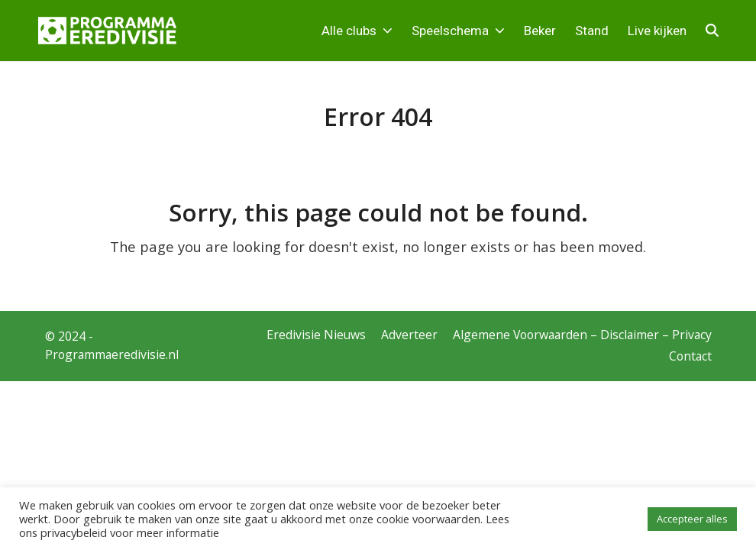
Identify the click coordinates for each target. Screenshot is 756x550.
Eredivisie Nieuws (316, 335)
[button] (712, 31)
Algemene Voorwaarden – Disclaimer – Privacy (582, 335)
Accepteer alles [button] (692, 519)
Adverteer (409, 335)
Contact (690, 356)
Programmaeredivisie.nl (112, 354)
